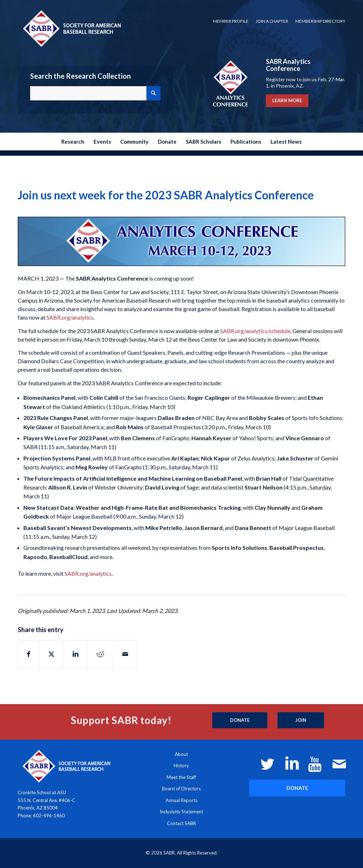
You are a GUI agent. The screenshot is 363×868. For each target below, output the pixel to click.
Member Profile (231, 21)
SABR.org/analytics (69, 317)
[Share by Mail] (125, 654)
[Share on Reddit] (100, 654)
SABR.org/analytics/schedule (255, 331)
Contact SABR (181, 823)
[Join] (301, 720)
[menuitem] (231, 21)
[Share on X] (51, 654)
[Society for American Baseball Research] (71, 28)
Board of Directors (181, 789)
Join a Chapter (272, 21)
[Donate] (240, 720)
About (181, 754)
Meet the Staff (181, 777)
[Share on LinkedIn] (76, 654)
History (181, 765)
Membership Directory (320, 21)
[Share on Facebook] (29, 654)
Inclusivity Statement (181, 812)
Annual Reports (181, 800)
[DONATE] (297, 788)
